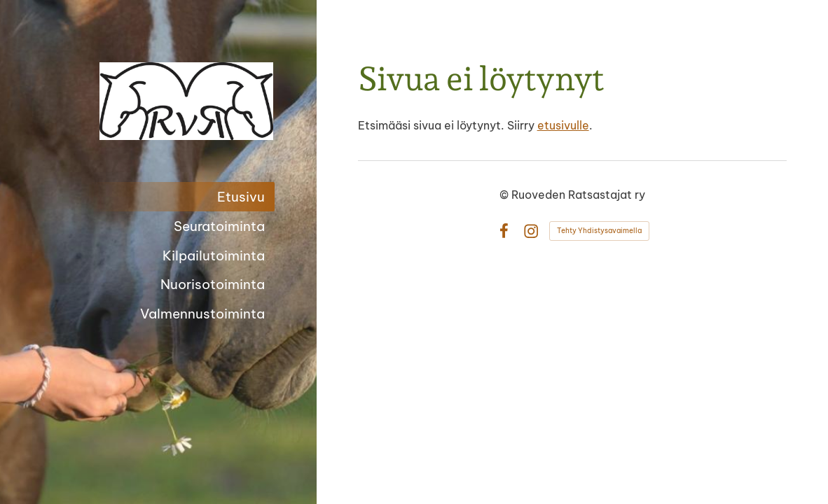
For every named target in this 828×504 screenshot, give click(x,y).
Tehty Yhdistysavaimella (599, 231)
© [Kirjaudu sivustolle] (505, 195)
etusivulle (563, 125)
